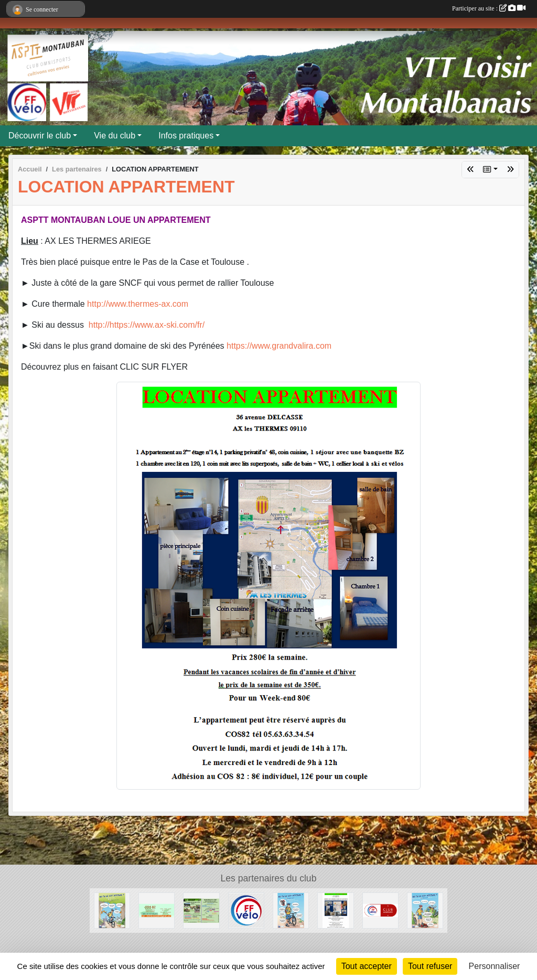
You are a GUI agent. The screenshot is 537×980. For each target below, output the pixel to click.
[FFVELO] (246, 910)
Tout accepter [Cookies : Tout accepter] (367, 966)
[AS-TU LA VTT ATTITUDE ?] (112, 910)
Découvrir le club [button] (40, 136)
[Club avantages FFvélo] (380, 910)
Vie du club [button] (115, 136)
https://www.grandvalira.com (279, 346)
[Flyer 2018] (201, 910)
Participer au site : (489, 8)
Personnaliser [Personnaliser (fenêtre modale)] (495, 966)
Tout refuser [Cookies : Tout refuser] (430, 966)
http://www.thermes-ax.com (138, 304)
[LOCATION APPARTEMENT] (335, 910)
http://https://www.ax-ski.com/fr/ (147, 325)
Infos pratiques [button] (186, 136)
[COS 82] (157, 910)
